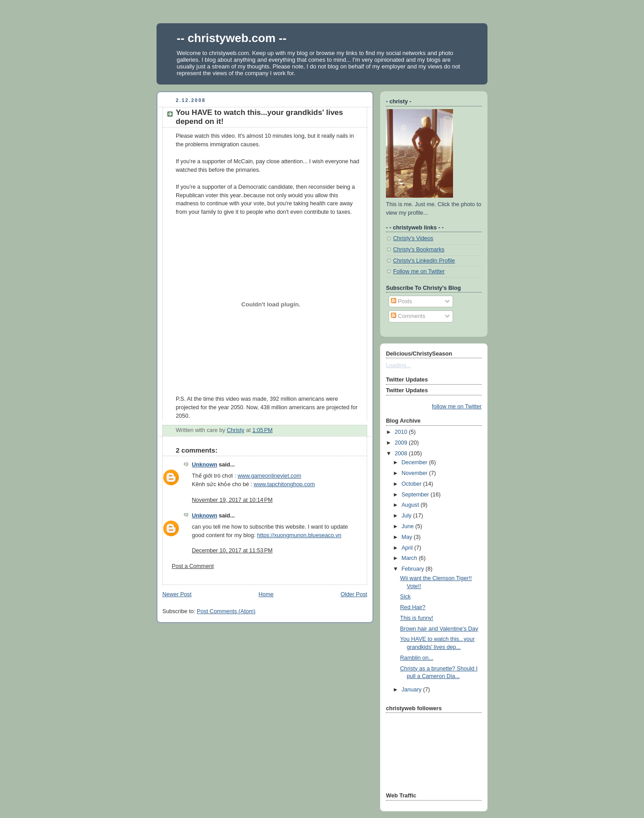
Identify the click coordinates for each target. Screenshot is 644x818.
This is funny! (417, 618)
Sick (406, 597)
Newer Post (177, 594)
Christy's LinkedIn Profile (424, 261)
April (408, 548)
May (408, 537)
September (416, 495)
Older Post (354, 594)
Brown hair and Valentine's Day (439, 629)
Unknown (205, 465)
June (409, 526)
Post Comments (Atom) (226, 611)
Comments (408, 316)
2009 (402, 443)
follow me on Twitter (457, 407)
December (415, 462)
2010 (402, 432)
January (412, 690)
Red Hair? (413, 607)
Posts (401, 301)
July (407, 516)
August (411, 505)
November (415, 473)
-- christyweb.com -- (232, 38)
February (414, 569)
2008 (402, 454)
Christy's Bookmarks (419, 250)
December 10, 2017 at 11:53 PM (232, 551)
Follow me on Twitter (419, 271)
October (412, 484)
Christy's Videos (413, 238)
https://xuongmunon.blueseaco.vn (299, 535)
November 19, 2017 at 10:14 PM (232, 500)
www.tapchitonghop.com (284, 484)
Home (266, 594)
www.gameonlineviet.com (269, 476)
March (410, 558)
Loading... (398, 365)
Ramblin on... (417, 658)
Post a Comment (193, 566)
